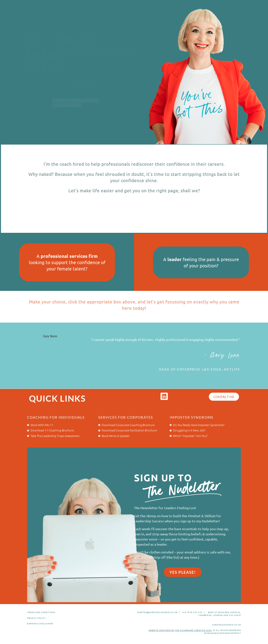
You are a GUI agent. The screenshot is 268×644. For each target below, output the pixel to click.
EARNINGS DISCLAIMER (40, 623)
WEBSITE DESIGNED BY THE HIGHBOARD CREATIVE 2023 (180, 630)
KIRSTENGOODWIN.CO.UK (227, 625)
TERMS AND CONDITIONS (41, 612)
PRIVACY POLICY (36, 618)
